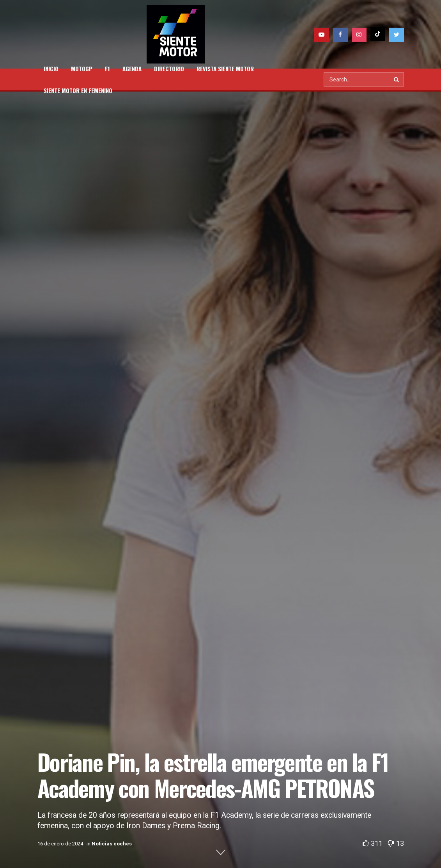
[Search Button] (397, 79)
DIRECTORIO (169, 69)
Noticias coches (112, 844)
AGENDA (132, 69)
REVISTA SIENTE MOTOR (225, 69)
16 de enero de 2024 (60, 844)
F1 (107, 69)
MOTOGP (82, 69)
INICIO (51, 69)
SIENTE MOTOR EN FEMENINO (78, 90)
